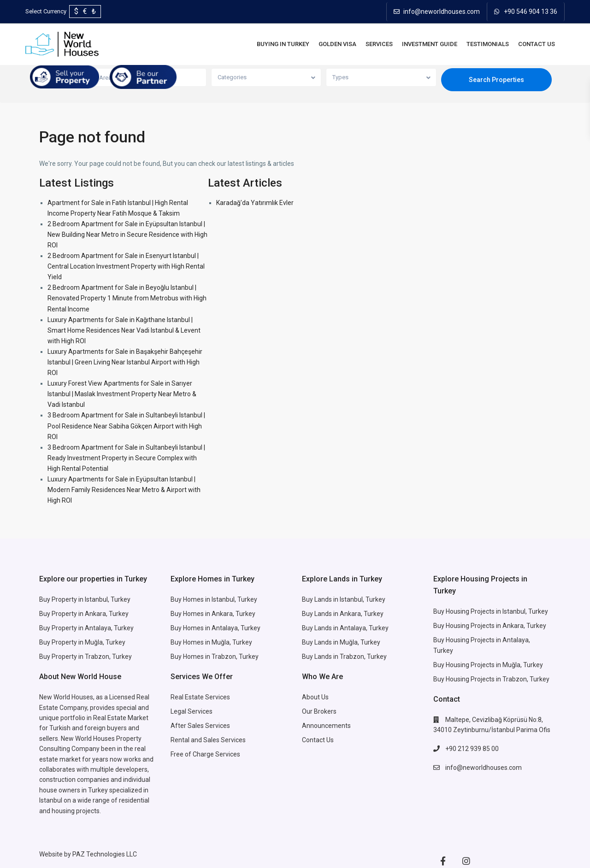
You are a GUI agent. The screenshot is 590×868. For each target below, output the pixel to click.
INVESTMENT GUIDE (430, 44)
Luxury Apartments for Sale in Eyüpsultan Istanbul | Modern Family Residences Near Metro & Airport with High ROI (124, 490)
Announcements (326, 726)
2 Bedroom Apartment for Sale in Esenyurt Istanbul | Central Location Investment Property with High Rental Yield (126, 266)
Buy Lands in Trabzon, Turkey (344, 657)
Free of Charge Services (205, 754)
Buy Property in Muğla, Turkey (82, 642)
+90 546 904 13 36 (531, 12)
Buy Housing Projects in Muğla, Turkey (488, 665)
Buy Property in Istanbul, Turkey (85, 599)
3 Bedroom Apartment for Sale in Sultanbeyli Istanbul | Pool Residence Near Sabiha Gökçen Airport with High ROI (126, 426)
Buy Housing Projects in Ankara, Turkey (490, 626)
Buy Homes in (191, 642)
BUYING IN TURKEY (283, 44)
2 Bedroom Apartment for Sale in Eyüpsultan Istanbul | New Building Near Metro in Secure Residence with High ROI (127, 235)
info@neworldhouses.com (442, 12)
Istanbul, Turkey (525, 611)
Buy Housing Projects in (468, 611)
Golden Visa (337, 44)
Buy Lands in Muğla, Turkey (341, 642)
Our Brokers (319, 711)
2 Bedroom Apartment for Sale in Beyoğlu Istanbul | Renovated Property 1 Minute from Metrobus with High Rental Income (127, 298)
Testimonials (488, 44)
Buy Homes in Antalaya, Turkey (215, 628)
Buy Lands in (321, 614)
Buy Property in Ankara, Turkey (84, 614)
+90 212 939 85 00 (472, 749)
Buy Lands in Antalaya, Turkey (345, 628)
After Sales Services (201, 726)
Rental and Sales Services (208, 740)
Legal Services (192, 711)
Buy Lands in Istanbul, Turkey (344, 599)
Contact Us (537, 44)
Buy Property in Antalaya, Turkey (86, 628)
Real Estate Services (200, 697)
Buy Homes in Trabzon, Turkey (215, 657)
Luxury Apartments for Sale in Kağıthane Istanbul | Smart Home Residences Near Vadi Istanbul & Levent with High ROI (124, 330)
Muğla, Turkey (232, 642)
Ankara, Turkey (362, 614)
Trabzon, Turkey (526, 679)
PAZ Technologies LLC (105, 854)
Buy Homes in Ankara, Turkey (213, 614)
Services (379, 44)
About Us (315, 697)
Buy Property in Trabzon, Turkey (86, 657)
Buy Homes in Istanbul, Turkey (214, 599)
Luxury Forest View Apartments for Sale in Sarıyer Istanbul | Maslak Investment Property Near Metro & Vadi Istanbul (122, 394)
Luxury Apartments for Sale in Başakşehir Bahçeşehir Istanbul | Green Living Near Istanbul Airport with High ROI (125, 362)
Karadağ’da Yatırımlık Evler (255, 203)
